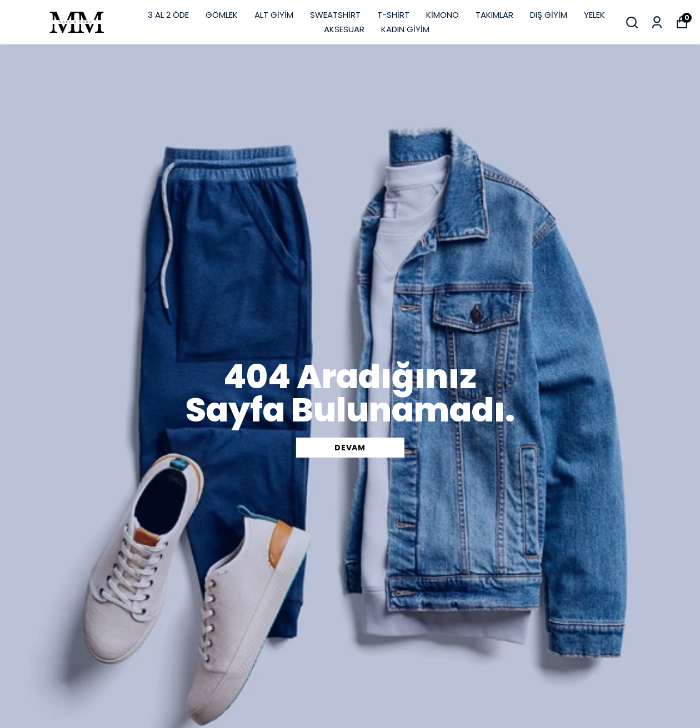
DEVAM (350, 448)
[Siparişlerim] (657, 22)
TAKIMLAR (494, 15)
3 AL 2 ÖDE (168, 15)
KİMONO (442, 15)
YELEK (594, 15)
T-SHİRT (393, 15)
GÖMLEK (222, 15)
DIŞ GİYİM (549, 15)
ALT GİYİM (274, 15)
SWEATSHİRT (335, 15)
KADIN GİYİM (405, 29)
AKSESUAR (344, 29)
